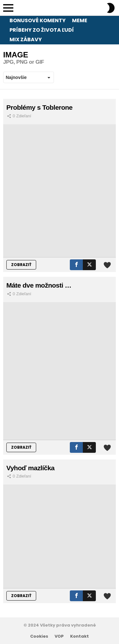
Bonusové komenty (38, 20)
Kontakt (79, 636)
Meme (80, 20)
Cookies (39, 636)
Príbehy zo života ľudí (42, 30)
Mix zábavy (26, 39)
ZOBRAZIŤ (21, 265)
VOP (59, 636)
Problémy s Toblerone (40, 107)
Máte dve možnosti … (39, 285)
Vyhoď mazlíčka (30, 468)
